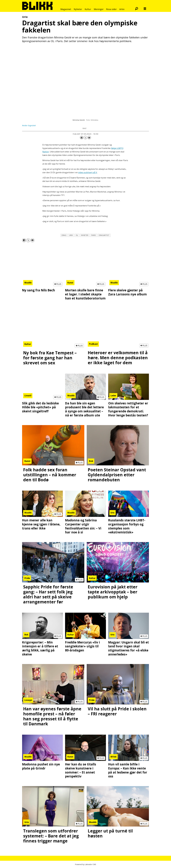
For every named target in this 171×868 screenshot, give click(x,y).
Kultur (88, 9)
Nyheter (78, 9)
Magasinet (66, 9)
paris (94, 235)
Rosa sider (111, 9)
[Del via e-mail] (89, 138)
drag (64, 235)
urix (71, 235)
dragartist (104, 235)
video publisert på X (88, 172)
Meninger (99, 9)
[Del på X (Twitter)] (85, 138)
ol (77, 235)
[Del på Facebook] (82, 138)
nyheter (85, 235)
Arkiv (122, 9)
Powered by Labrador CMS (85, 864)
